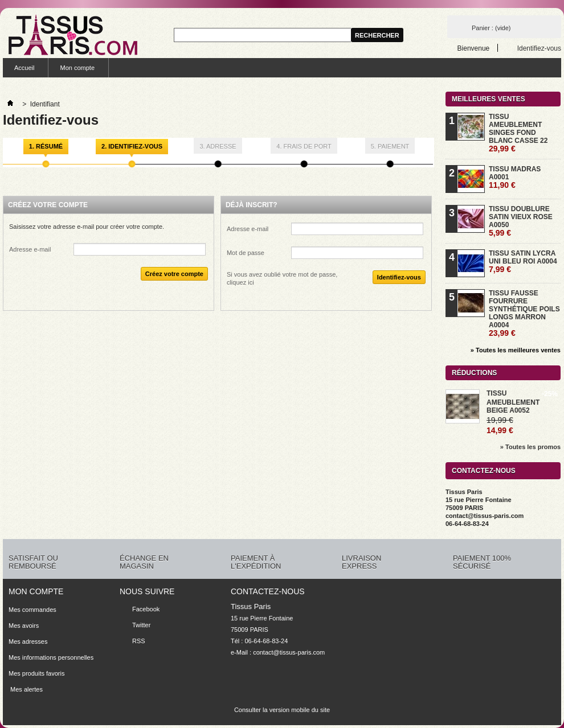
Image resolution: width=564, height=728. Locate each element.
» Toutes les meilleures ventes (516, 350)
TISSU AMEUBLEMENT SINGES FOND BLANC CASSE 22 (518, 133)
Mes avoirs (24, 626)
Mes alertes (26, 689)
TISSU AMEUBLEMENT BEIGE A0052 (513, 402)
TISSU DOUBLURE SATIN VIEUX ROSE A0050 (521, 221)
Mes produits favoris (36, 673)
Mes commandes (32, 610)
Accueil (24, 68)
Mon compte (77, 68)
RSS (139, 641)
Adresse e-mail (30, 249)
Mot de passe (246, 253)
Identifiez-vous (539, 48)
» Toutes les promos (530, 447)
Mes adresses (28, 641)
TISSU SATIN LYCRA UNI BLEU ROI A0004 (523, 262)
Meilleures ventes (489, 99)
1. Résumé (46, 146)
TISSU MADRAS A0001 (515, 177)
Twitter (141, 625)
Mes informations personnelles (51, 657)
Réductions (474, 373)
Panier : (491, 28)
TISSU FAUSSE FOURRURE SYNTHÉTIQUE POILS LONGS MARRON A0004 (524, 313)
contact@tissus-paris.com (289, 652)
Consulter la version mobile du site (282, 710)
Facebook (146, 609)
